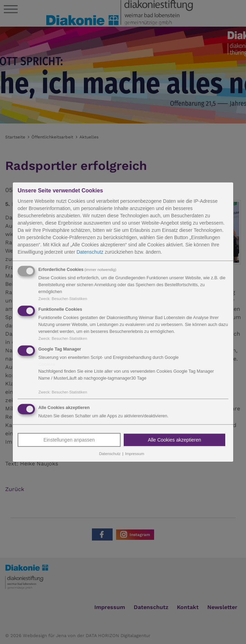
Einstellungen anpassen (69, 440)
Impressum (135, 454)
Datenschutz (90, 252)
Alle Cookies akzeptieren (174, 440)
